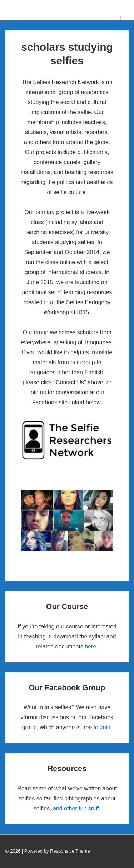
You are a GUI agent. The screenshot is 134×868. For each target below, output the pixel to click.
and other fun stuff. (77, 808)
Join (105, 727)
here (90, 647)
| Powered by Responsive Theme (56, 851)
